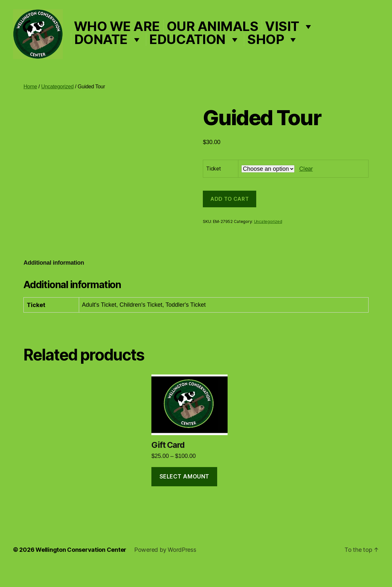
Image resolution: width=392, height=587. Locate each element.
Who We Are (135, 36)
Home (30, 105)
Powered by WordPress (165, 569)
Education (213, 49)
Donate (127, 49)
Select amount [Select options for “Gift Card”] (184, 495)
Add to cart (230, 218)
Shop (292, 49)
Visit (308, 36)
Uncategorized (57, 105)
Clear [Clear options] (306, 187)
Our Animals (231, 36)
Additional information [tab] (54, 281)
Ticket (213, 187)
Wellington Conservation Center (81, 569)
